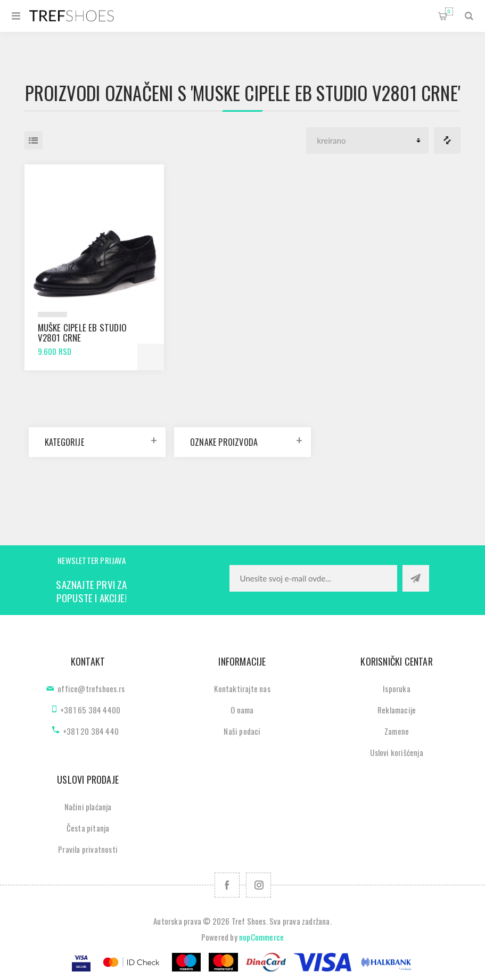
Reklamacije (397, 710)
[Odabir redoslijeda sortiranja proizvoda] (367, 140)
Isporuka (397, 688)
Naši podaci (242, 731)
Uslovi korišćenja (396, 752)
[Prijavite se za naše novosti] (313, 578)
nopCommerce (261, 937)
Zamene (397, 731)
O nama (242, 710)
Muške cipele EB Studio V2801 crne (82, 333)
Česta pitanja (88, 828)
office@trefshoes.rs (91, 688)
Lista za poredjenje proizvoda (447, 140)
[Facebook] (227, 885)
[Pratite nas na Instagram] (258, 885)
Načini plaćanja (88, 807)
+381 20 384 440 (91, 731)
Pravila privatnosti (88, 849)
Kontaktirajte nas (242, 688)
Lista (34, 140)
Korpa (449, 11)
